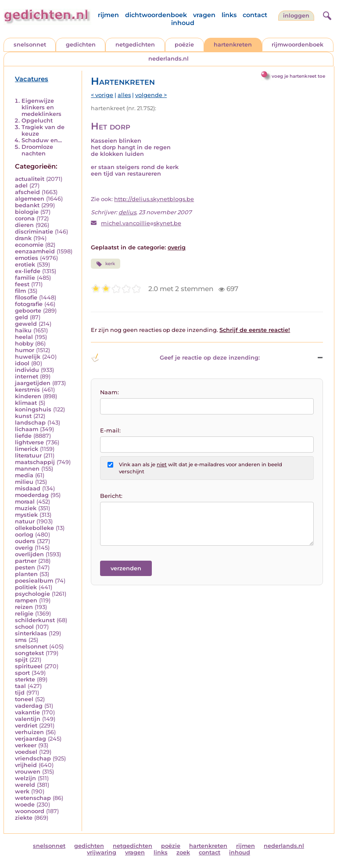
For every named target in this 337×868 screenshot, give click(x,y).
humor (25, 350)
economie (29, 245)
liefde (23, 436)
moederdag (32, 495)
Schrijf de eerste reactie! (255, 330)
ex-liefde (28, 271)
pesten (25, 567)
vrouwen (28, 772)
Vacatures (32, 79)
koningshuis (33, 409)
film (20, 291)
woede (25, 805)
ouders (25, 541)
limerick (27, 449)
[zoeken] (326, 14)
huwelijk (28, 357)
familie (25, 278)
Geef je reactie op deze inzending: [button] (175, 358)
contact (255, 15)
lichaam (27, 429)
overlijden (29, 554)
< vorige (102, 95)
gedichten (81, 45)
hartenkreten (233, 45)
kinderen (28, 396)
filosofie (26, 297)
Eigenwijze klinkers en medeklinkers (41, 107)
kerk (105, 264)
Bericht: (111, 496)
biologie (27, 212)
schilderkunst (35, 620)
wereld (25, 785)
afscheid (27, 192)
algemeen (30, 199)
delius (127, 212)
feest (22, 284)
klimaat (26, 403)
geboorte (28, 311)
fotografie (29, 304)
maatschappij (35, 462)
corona (25, 218)
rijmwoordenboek (298, 45)
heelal (24, 337)
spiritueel (29, 666)
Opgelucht (37, 121)
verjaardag (30, 739)
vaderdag (29, 706)
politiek (26, 587)
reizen (24, 607)
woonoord (30, 811)
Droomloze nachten (37, 150)
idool (22, 363)
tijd (20, 693)
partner (26, 561)
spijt (21, 660)
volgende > (151, 95)
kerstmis (27, 390)
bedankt (27, 205)
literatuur (28, 456)
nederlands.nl (168, 59)
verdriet (26, 726)
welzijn (25, 778)
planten (26, 574)
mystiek (26, 515)
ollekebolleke (34, 528)
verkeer (26, 745)
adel (21, 185)
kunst (23, 416)
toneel (24, 699)
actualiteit (30, 179)
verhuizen (29, 732)
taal (20, 686)
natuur (25, 521)
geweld (26, 324)
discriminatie (34, 232)
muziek (26, 508)
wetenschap (33, 798)
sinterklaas (31, 633)
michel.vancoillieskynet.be (141, 223)
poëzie (184, 45)
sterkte (25, 679)
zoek (183, 852)
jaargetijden (33, 383)
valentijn (28, 719)
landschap (30, 423)
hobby (24, 344)
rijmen (108, 15)
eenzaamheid (35, 251)
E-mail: (110, 430)
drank (23, 238)
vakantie (27, 712)
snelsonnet (30, 45)
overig (24, 548)
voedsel (26, 752)
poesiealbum (34, 581)
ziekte (24, 818)
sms (21, 640)
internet (27, 376)
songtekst (29, 653)
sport (22, 673)
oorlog (24, 535)
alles (124, 95)
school (24, 627)
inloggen (296, 16)
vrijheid (26, 765)
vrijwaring (102, 852)
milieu (24, 482)
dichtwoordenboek (156, 15)
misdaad (28, 488)
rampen (26, 600)
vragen (204, 15)
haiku (23, 330)
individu (27, 370)
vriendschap (33, 758)
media (24, 475)
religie (24, 614)
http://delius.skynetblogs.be (154, 199)
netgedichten (135, 45)
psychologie (32, 594)
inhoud (183, 23)
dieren (24, 225)
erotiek (25, 265)
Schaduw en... (42, 140)
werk (22, 791)
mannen (27, 469)
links (229, 15)
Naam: (109, 392)
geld (22, 317)
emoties (27, 258)
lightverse (29, 442)
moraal (25, 502)
